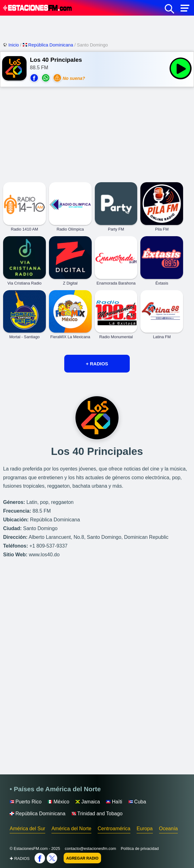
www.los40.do (44, 555)
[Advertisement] (97, 28)
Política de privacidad (140, 848)
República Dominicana (49, 45)
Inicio (12, 45)
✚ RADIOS (20, 858)
